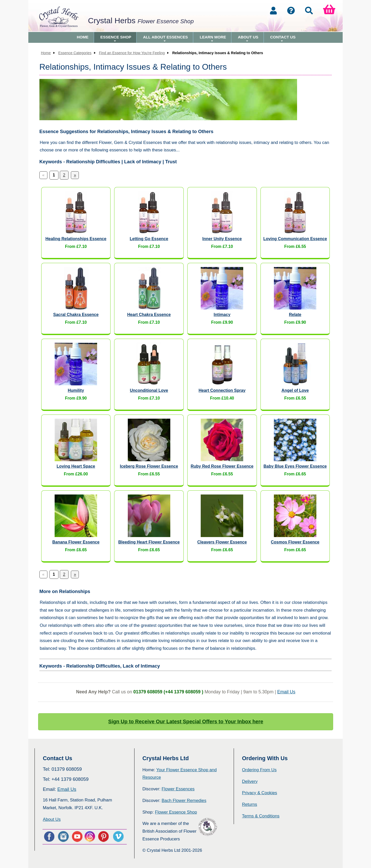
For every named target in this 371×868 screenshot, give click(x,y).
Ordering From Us (259, 770)
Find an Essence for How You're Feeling (132, 53)
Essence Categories (75, 53)
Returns (250, 804)
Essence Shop (116, 39)
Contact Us (283, 39)
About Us (248, 39)
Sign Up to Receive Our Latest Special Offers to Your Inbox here (186, 721)
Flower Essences (178, 789)
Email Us (286, 692)
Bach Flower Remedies (184, 801)
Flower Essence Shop (176, 812)
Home (83, 37)
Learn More (213, 39)
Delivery (250, 781)
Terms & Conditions (261, 816)
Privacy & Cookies (259, 793)
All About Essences (165, 39)
